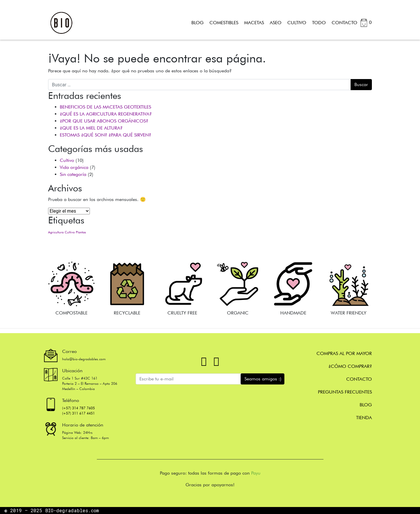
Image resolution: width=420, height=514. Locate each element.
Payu (256, 473)
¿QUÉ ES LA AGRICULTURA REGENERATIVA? (106, 114)
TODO (319, 23)
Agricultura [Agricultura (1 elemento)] (56, 232)
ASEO (276, 23)
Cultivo (67, 160)
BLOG (197, 23)
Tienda (364, 418)
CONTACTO (344, 23)
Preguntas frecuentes (345, 392)
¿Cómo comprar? (350, 366)
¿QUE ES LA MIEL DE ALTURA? (91, 128)
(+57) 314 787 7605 (78, 408)
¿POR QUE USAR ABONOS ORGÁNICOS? (104, 121)
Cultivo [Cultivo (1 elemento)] (70, 232)
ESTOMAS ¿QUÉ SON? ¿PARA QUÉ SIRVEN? (105, 135)
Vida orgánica (74, 167)
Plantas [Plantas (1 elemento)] (81, 232)
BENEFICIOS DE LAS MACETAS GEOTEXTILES (105, 107)
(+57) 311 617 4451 (78, 413)
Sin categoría (73, 174)
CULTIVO (297, 23)
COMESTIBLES (224, 23)
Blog (366, 405)
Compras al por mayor (344, 353)
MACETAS (254, 23)
